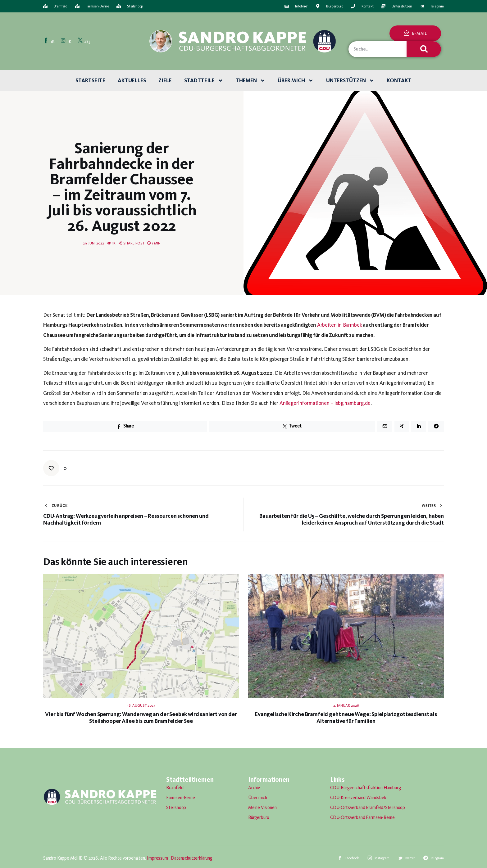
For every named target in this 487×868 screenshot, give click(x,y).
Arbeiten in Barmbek (340, 325)
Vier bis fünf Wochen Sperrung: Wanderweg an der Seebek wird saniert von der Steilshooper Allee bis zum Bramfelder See (141, 718)
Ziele (165, 80)
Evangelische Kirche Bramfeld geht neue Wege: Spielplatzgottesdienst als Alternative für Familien (346, 718)
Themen (251, 81)
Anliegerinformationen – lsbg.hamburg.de (325, 403)
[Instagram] (66, 41)
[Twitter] (84, 41)
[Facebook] (50, 41)
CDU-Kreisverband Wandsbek (358, 798)
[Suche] (424, 49)
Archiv (254, 788)
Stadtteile (204, 81)
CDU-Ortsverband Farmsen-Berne (362, 817)
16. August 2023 (141, 705)
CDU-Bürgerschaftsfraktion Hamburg (365, 788)
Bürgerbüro (259, 817)
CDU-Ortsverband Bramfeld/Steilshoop (368, 808)
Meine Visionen (262, 808)
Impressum (157, 858)
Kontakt (399, 80)
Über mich (296, 81)
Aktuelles (132, 80)
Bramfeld (175, 788)
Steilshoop (176, 808)
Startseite (90, 80)
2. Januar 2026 (346, 705)
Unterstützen (350, 81)
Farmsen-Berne (181, 798)
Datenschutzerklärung (192, 858)
